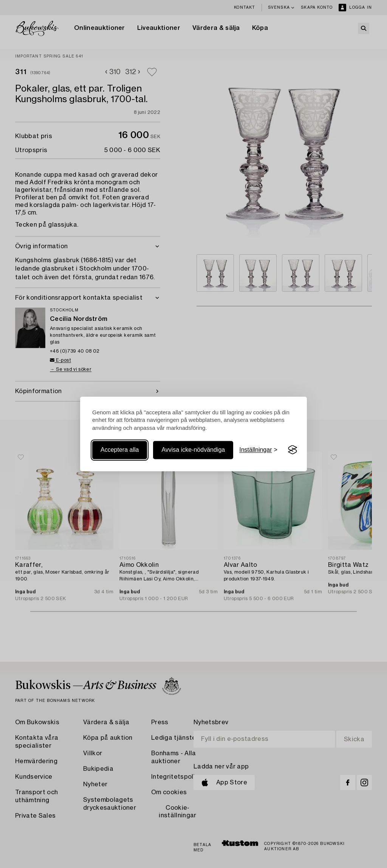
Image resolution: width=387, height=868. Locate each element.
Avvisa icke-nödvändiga (193, 450)
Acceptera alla (120, 450)
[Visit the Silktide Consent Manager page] (293, 450)
